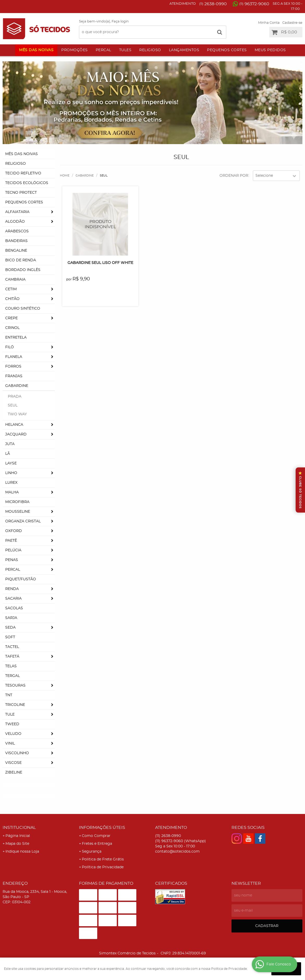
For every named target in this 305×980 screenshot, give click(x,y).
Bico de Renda (21, 260)
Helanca (14, 425)
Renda (12, 589)
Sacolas (14, 608)
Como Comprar (96, 836)
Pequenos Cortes (227, 50)
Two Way (17, 414)
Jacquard (16, 434)
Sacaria (13, 599)
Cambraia (15, 280)
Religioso (150, 50)
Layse (11, 463)
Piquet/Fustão (21, 579)
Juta (10, 444)
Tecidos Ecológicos (27, 183)
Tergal (13, 676)
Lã (8, 454)
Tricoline (15, 705)
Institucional (19, 828)
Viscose (13, 763)
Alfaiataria (17, 212)
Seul (13, 405)
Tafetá (12, 657)
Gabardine (17, 386)
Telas (11, 666)
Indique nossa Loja (22, 852)
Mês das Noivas (36, 50)
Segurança (92, 852)
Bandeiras (16, 241)
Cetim (11, 289)
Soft (10, 637)
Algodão (15, 222)
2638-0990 (213, 4)
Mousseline (18, 512)
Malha (12, 492)
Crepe (11, 318)
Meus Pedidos (270, 50)
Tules (125, 50)
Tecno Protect (21, 193)
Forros (13, 367)
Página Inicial (18, 836)
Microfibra (17, 502)
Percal (103, 50)
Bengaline (16, 251)
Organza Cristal (23, 521)
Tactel (12, 647)
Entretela (16, 338)
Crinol (12, 328)
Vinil (10, 743)
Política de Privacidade (103, 867)
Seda (10, 628)
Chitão (12, 299)
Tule (10, 715)
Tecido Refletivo (23, 173)
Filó (10, 347)
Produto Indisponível (100, 224)
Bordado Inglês (23, 270)
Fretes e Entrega (97, 844)
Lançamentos (184, 50)
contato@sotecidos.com (177, 852)
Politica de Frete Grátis (103, 859)
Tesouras (15, 686)
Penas (12, 560)
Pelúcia (13, 550)
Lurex (11, 483)
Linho (11, 473)
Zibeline (14, 772)
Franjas (14, 376)
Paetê (11, 541)
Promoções (75, 50)
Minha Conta (269, 23)
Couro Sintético (23, 309)
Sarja (11, 618)
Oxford (14, 531)
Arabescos (17, 231)
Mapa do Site (17, 844)
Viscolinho (17, 753)
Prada (15, 397)
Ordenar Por (234, 176)
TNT (9, 695)
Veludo (13, 734)
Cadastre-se (292, 23)
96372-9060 (254, 4)
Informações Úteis (102, 828)
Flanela (14, 357)
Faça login (120, 22)
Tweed (12, 724)
